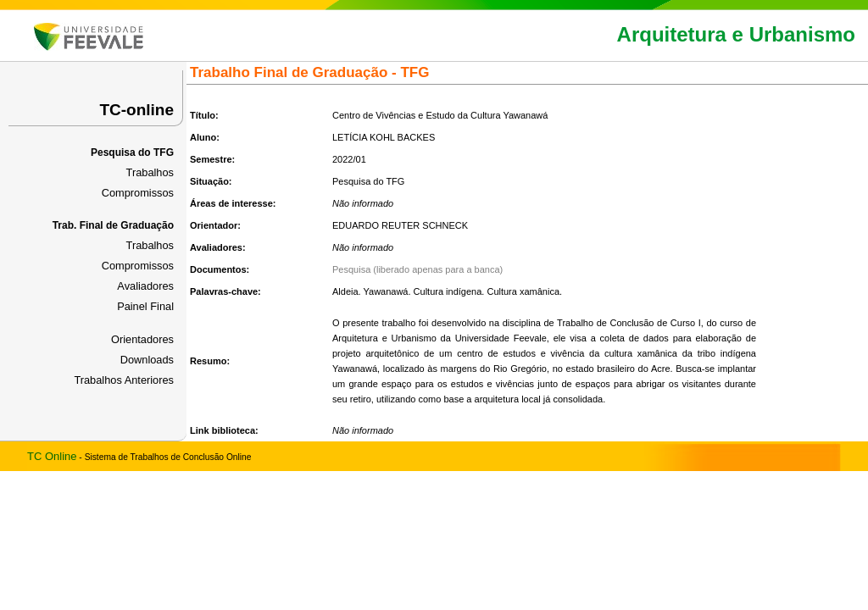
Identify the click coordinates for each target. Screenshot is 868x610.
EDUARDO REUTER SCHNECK (400, 225)
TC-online (136, 110)
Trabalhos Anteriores (124, 380)
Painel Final (145, 306)
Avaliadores (145, 286)
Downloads (147, 360)
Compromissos (138, 193)
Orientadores (142, 339)
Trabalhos (150, 172)
